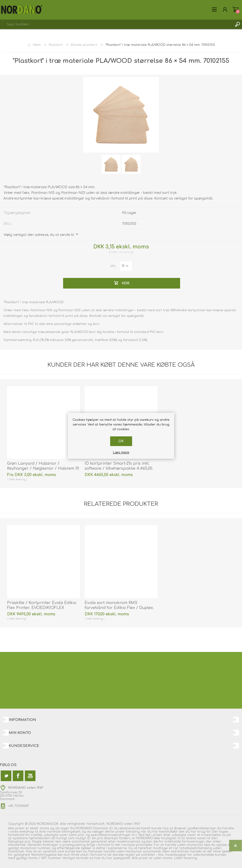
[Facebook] (18, 776)
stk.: (113, 266)
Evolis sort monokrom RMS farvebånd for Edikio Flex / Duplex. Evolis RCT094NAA (119, 608)
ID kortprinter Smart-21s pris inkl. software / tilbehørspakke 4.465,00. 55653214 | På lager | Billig (119, 468)
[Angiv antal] (126, 266)
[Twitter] (6, 776)
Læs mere (121, 452)
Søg (237, 24)
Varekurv (236, 9)
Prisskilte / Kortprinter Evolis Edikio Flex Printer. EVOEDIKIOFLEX (42, 605)
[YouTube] (30, 776)
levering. (191, 858)
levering (126, 252)
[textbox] (116, 24)
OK (121, 441)
